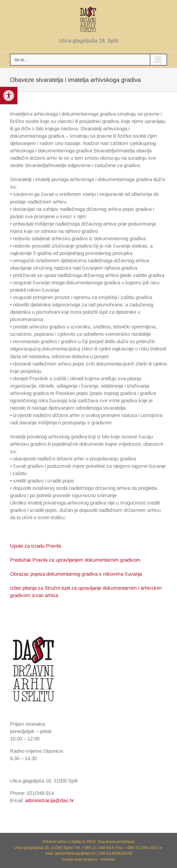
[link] (9, 96)
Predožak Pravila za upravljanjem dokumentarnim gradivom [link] (75, 560)
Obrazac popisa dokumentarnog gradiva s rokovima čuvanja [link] (76, 574)
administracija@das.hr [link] (50, 800)
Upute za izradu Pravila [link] (35, 546)
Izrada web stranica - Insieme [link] (88, 859)
